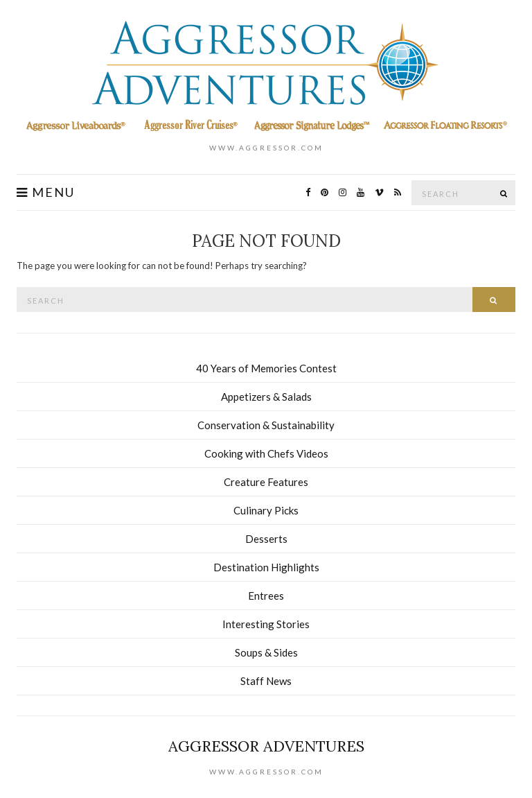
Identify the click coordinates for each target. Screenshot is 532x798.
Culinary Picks (266, 510)
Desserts (266, 539)
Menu (46, 192)
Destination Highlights (266, 567)
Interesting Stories (266, 624)
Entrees (266, 596)
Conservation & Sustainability (266, 425)
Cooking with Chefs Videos (266, 453)
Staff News (266, 681)
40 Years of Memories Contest (266, 368)
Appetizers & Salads (266, 397)
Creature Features (266, 482)
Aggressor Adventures (266, 746)
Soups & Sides (266, 652)
